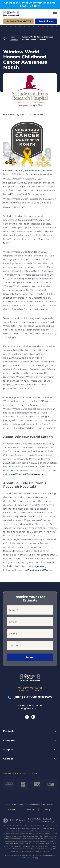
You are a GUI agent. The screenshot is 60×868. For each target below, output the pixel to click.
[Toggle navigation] (55, 14)
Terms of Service (28, 858)
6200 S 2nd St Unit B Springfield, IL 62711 (30, 707)
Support (8, 749)
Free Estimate (46, 21)
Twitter (49, 570)
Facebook (33, 570)
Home (4, 38)
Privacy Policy (47, 855)
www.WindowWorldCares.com (26, 474)
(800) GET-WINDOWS (30, 697)
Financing (30, 810)
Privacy (47, 810)
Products (9, 731)
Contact (8, 759)
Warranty (12, 810)
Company (9, 740)
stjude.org (40, 566)
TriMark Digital (49, 822)
